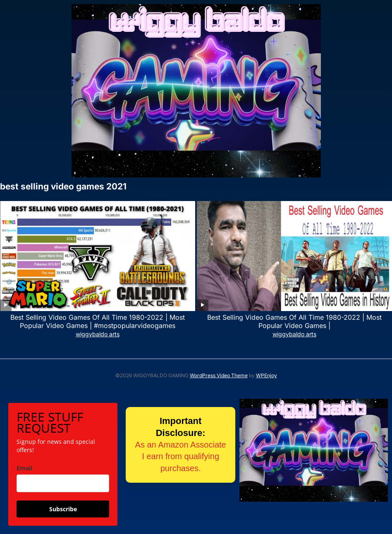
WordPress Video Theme (219, 375)
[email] (63, 483)
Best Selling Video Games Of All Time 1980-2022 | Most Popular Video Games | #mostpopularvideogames (98, 322)
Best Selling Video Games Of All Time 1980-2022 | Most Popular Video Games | (294, 322)
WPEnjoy (267, 375)
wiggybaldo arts (98, 334)
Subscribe (63, 509)
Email (24, 468)
